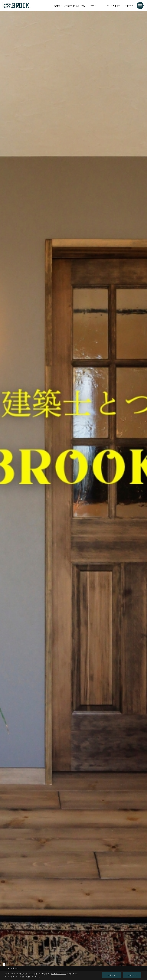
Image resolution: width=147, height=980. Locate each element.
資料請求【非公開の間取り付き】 (70, 5)
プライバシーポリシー (58, 974)
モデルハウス (96, 5)
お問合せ (129, 5)
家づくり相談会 (114, 5)
